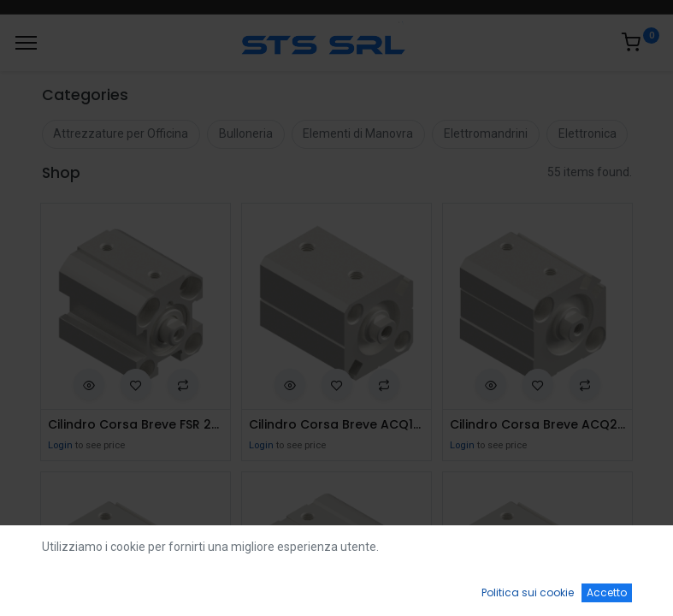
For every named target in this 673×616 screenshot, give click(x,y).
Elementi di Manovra (358, 133)
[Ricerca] (196, 587)
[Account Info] (617, 587)
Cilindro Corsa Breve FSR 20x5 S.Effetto (136, 425)
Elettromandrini (486, 133)
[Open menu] (337, 591)
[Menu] (26, 43)
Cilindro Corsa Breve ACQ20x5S (537, 425)
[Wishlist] (477, 587)
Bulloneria (246, 133)
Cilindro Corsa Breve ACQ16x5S (336, 425)
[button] (89, 384)
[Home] (56, 587)
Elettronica (587, 133)
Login (60, 445)
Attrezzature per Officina (121, 133)
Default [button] (509, 552)
